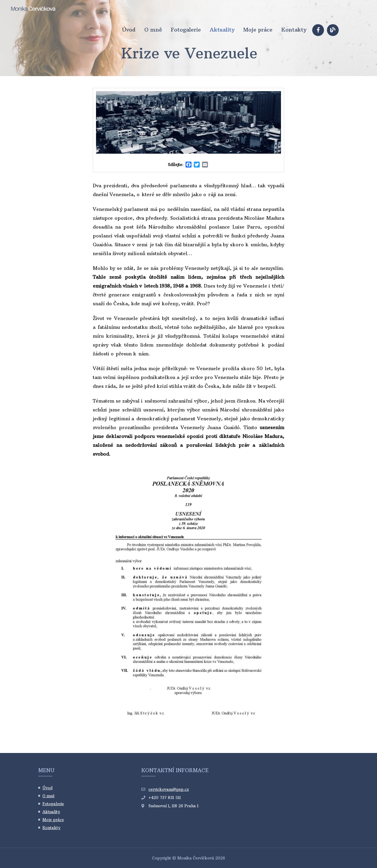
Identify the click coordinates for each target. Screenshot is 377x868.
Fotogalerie (186, 30)
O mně (153, 30)
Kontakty (294, 30)
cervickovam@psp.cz (169, 789)
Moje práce (258, 30)
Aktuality (222, 30)
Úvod (129, 30)
